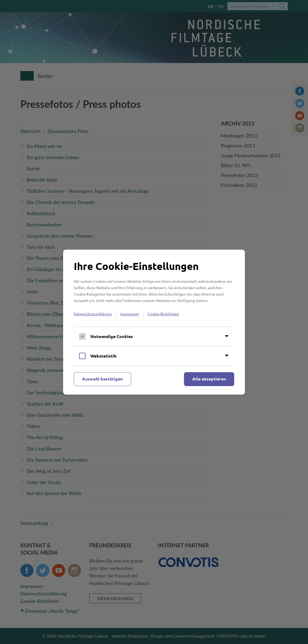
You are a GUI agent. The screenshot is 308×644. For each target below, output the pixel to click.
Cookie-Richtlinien (163, 314)
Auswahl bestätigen (102, 379)
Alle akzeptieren (209, 379)
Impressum (130, 314)
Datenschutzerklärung (93, 314)
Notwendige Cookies (112, 336)
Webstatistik (103, 356)
